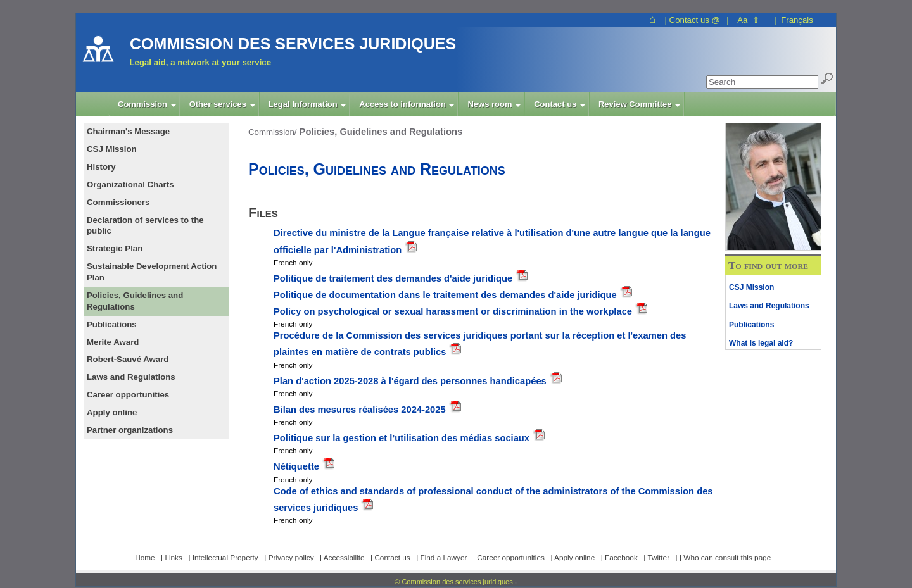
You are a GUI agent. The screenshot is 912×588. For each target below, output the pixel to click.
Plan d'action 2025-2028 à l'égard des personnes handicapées (411, 381)
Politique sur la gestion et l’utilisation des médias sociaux (403, 438)
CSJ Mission (751, 287)
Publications (751, 325)
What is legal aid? (761, 343)
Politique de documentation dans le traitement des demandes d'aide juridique (445, 295)
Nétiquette (298, 466)
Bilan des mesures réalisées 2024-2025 (361, 410)
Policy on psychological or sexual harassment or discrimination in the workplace (453, 311)
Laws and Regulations (769, 306)
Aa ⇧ (748, 20)
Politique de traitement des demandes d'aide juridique (394, 278)
